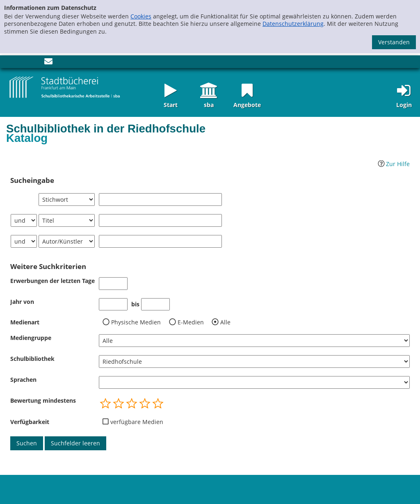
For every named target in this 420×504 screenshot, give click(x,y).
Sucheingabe (32, 180)
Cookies (141, 16)
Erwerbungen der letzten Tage (52, 281)
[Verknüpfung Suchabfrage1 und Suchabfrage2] (24, 220)
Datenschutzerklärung (293, 24)
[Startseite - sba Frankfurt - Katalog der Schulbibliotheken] (65, 87)
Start (171, 105)
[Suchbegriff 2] (160, 220)
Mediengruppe (31, 338)
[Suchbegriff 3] (160, 241)
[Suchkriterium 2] (67, 220)
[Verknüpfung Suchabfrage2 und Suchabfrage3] (24, 241)
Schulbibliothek (32, 359)
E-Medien (191, 322)
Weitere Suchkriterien (48, 267)
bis (135, 304)
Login (404, 105)
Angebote (247, 105)
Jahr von (22, 302)
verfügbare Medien (137, 422)
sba (209, 105)
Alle (225, 322)
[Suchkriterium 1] (67, 200)
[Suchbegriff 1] (160, 200)
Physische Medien (136, 322)
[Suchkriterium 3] (67, 241)
